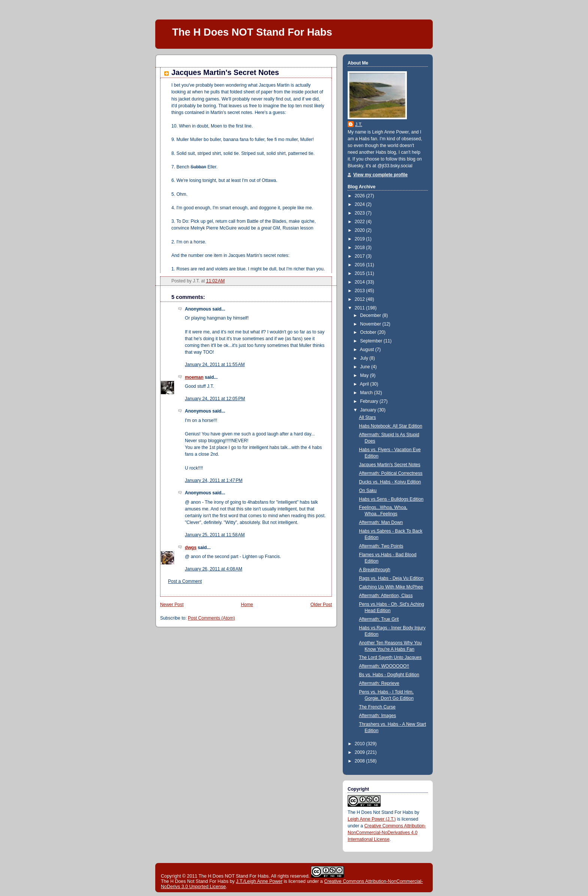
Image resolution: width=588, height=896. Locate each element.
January (369, 410)
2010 (360, 744)
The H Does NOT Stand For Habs (252, 32)
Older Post (321, 605)
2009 (360, 752)
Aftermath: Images (377, 716)
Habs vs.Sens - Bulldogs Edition (391, 499)
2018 (360, 248)
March (367, 393)
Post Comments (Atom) (211, 618)
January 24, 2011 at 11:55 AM (215, 365)
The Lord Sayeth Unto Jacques (390, 657)
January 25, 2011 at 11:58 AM (215, 535)
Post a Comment (185, 581)
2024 (360, 204)
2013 (360, 291)
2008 (360, 761)
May (365, 375)
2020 (360, 230)
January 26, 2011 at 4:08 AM (214, 569)
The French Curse (377, 707)
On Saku (368, 491)
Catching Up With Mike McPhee (391, 587)
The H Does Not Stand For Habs (380, 812)
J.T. (359, 125)
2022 (360, 222)
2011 (360, 308)
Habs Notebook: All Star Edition (391, 426)
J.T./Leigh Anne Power (259, 881)
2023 (360, 213)
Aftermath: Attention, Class (386, 596)
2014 (360, 282)
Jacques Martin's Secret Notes (225, 72)
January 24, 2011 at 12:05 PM (215, 399)
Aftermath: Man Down (381, 522)
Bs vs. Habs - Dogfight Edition (389, 675)
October (369, 332)
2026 (360, 196)
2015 (360, 273)
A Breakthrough (374, 570)
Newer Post (172, 605)
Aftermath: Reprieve (379, 683)
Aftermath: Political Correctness (391, 473)
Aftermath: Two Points (381, 546)
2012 (360, 299)
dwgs (191, 548)
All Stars (367, 417)
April (365, 384)
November (371, 324)
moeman (194, 377)
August (368, 350)
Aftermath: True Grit (379, 619)
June (366, 367)
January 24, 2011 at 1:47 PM (214, 480)
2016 (360, 265)
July (365, 358)
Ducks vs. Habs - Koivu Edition (390, 482)
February (370, 401)
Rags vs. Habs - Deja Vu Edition (391, 578)
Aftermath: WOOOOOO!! (384, 666)
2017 (360, 256)
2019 (360, 239)
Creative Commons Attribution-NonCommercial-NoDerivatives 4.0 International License (387, 833)
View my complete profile (380, 175)
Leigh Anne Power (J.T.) (372, 819)
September (372, 341)
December (371, 315)
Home (247, 605)
